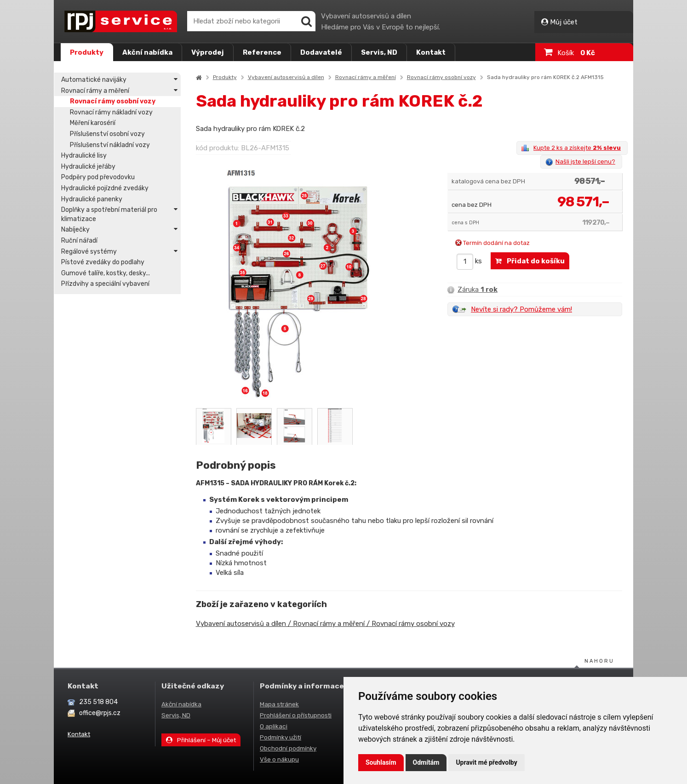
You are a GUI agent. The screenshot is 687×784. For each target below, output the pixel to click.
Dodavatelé (321, 52)
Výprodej (208, 52)
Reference (262, 52)
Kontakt (431, 52)
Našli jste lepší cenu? (585, 162)
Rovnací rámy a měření (366, 77)
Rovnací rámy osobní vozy (442, 77)
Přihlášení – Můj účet (201, 740)
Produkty (87, 52)
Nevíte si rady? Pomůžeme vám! (521, 309)
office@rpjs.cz (100, 713)
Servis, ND (379, 52)
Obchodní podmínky (288, 748)
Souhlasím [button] (381, 762)
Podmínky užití (281, 737)
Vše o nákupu (279, 759)
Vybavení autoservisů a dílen (286, 77)
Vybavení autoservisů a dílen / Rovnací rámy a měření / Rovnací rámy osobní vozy (326, 624)
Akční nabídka (147, 52)
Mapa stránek (279, 704)
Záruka (472, 290)
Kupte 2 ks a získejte (577, 148)
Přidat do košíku (530, 261)
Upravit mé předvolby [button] (486, 762)
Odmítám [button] (426, 762)
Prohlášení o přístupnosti (296, 715)
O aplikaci (274, 726)
